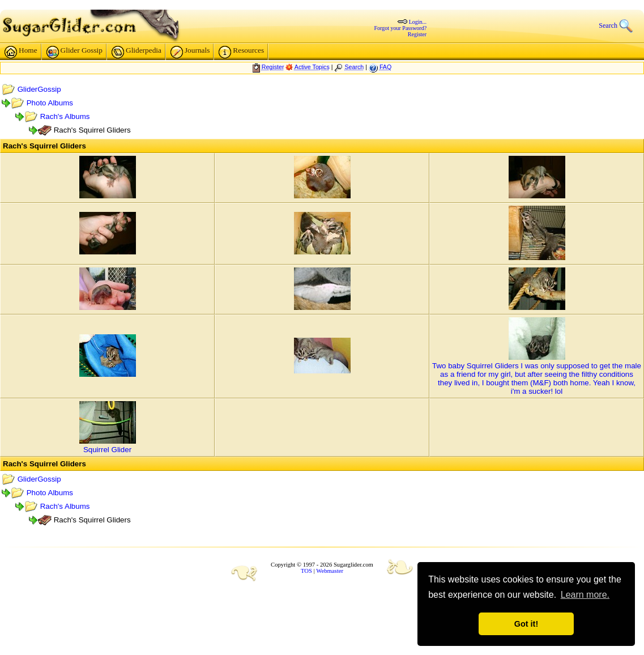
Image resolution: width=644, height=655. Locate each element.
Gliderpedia (137, 52)
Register (417, 34)
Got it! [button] (526, 624)
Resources (241, 52)
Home (21, 52)
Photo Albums (50, 103)
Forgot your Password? (401, 28)
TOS (306, 571)
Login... (418, 22)
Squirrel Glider (107, 450)
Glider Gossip (74, 52)
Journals (190, 52)
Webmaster (330, 571)
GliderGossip (39, 89)
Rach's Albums (65, 116)
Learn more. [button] (585, 595)
